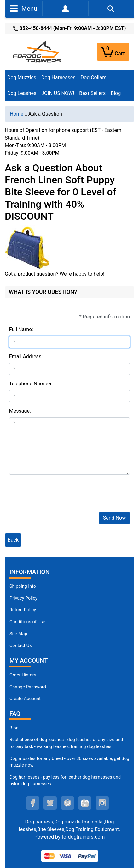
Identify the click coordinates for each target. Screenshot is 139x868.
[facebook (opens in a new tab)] (33, 803)
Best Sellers (92, 93)
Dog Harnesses (58, 77)
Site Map (18, 634)
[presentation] (57, 495)
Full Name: (21, 329)
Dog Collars (94, 77)
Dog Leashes (22, 93)
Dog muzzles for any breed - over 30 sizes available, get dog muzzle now (69, 762)
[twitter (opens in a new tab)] (50, 803)
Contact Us (21, 646)
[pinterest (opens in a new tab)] (67, 803)
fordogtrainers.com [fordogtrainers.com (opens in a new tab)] (83, 837)
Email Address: (26, 357)
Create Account (25, 699)
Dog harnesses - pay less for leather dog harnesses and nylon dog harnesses (65, 781)
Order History (23, 675)
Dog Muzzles (22, 77)
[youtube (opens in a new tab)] (85, 803)
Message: (20, 411)
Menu (24, 8)
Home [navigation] (17, 114)
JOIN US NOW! (58, 93)
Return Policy (23, 610)
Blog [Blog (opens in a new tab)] (116, 93)
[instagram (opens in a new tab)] (102, 803)
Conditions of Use (27, 622)
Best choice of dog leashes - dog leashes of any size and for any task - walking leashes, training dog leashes (66, 743)
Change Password (28, 687)
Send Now (114, 518)
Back (13, 540)
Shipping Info (23, 586)
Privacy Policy (23, 598)
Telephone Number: (31, 384)
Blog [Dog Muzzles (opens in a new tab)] (14, 728)
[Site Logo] (37, 51)
